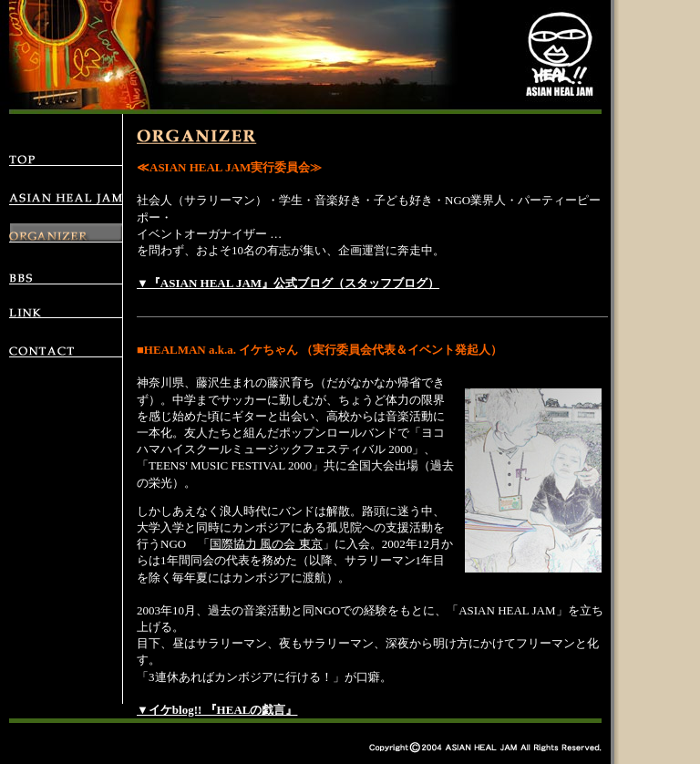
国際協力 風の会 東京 (266, 544)
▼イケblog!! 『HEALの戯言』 (217, 710)
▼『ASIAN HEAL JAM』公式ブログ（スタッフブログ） (288, 283)
